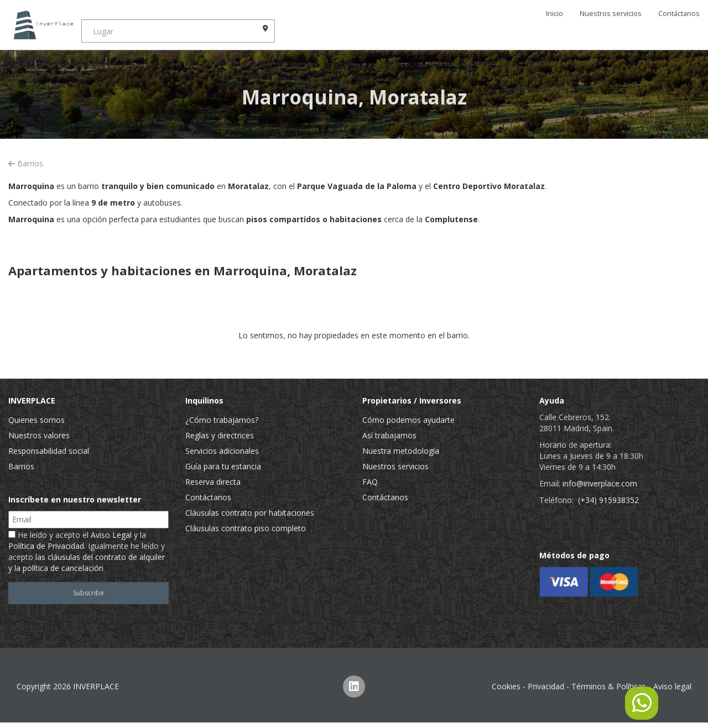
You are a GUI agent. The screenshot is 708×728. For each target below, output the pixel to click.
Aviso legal (672, 686)
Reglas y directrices (220, 435)
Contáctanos (679, 14)
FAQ (370, 482)
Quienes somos (37, 420)
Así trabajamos (389, 435)
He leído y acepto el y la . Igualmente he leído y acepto (87, 551)
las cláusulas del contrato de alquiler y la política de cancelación (87, 562)
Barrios (26, 163)
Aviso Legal (111, 535)
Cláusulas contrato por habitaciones (250, 513)
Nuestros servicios (611, 14)
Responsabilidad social (49, 451)
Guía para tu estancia (223, 466)
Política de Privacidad (46, 546)
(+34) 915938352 (608, 500)
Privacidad (546, 686)
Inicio (555, 14)
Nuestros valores (39, 435)
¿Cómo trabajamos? (222, 420)
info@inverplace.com (600, 483)
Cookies (506, 686)
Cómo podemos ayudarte (408, 420)
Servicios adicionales (222, 451)
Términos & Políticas (609, 686)
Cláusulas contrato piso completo (246, 528)
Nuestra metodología (401, 451)
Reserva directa (213, 482)
